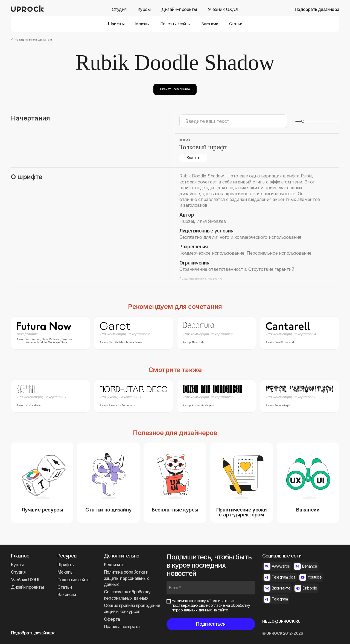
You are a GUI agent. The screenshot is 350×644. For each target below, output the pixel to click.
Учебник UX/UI (223, 9)
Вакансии (210, 24)
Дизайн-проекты (179, 9)
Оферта (112, 619)
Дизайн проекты (27, 587)
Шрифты (116, 24)
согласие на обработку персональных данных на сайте (211, 608)
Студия (119, 9)
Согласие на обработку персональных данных (127, 595)
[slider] (303, 121)
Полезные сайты (176, 24)
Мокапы (142, 24)
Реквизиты (115, 565)
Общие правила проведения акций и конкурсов (132, 608)
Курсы (144, 9)
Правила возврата (122, 626)
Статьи (236, 24)
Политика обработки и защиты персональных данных (126, 578)
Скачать (193, 157)
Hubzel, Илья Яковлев (203, 221)
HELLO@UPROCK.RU (281, 621)
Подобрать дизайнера (317, 9)
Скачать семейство (175, 89)
